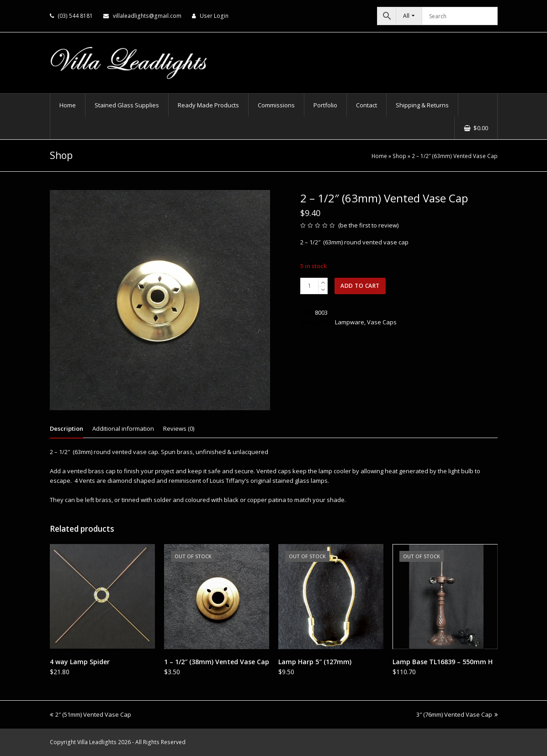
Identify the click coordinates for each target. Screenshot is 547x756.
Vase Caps (382, 322)
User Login (214, 16)
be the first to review (369, 225)
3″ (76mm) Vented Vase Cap (457, 714)
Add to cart (360, 286)
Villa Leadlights (97, 742)
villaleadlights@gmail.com (147, 16)
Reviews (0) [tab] (179, 428)
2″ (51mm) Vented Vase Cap (90, 714)
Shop (399, 156)
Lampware (350, 322)
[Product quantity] (309, 286)
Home (379, 156)
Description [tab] (66, 428)
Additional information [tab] (123, 428)
